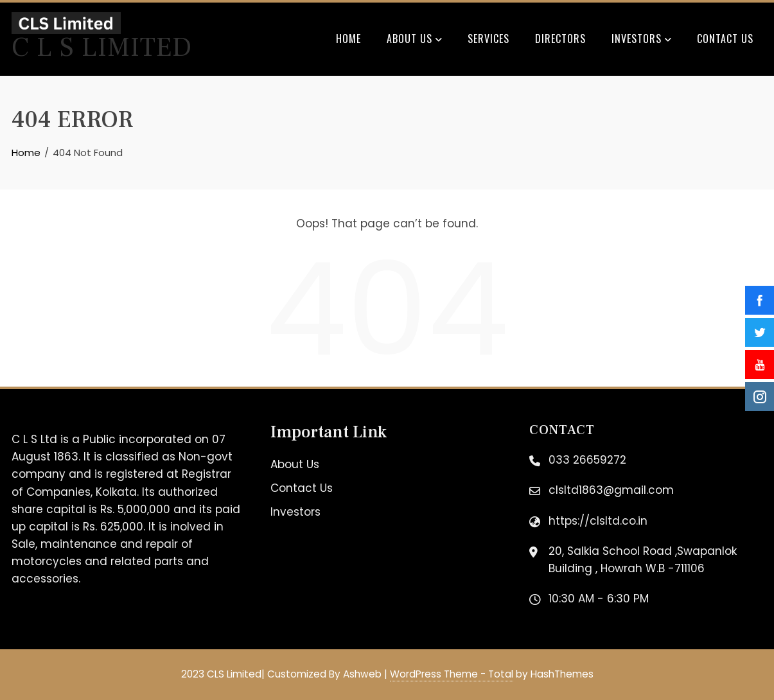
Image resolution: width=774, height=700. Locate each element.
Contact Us (725, 39)
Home (348, 39)
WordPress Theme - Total (452, 674)
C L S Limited (102, 48)
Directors (560, 39)
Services (488, 39)
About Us (414, 40)
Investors (641, 40)
